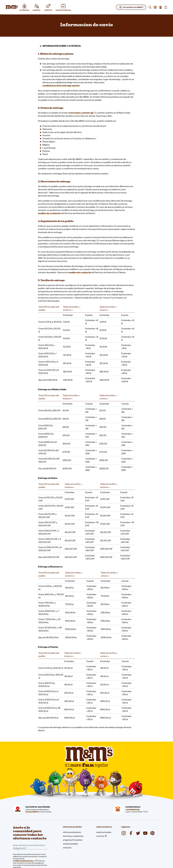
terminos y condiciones (73, 836)
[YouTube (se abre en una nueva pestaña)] (145, 833)
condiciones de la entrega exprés (61, 86)
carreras (101, 836)
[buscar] (150, 7)
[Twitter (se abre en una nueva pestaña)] (138, 833)
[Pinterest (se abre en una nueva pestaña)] (152, 833)
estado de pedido (70, 844)
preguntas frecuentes (73, 840)
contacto (67, 848)
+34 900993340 (133, 810)
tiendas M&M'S (32, 812)
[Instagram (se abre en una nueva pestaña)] (124, 833)
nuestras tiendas (104, 832)
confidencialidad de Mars (25, 861)
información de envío (72, 832)
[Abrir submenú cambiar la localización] (155, 7)
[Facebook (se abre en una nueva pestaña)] (131, 833)
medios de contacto (49, 213)
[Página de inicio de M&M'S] (12, 7)
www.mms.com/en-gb (82, 113)
